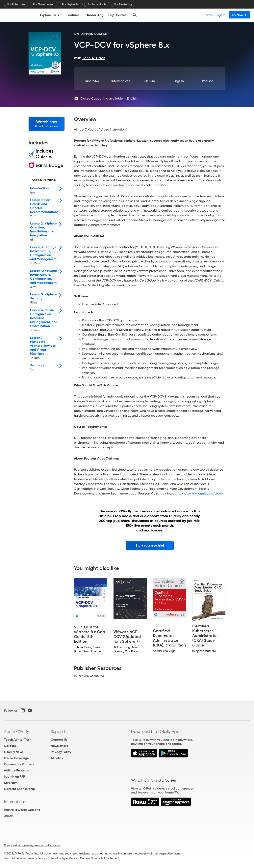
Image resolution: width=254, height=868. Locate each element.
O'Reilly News (14, 752)
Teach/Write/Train (18, 740)
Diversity (10, 783)
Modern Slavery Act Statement (100, 858)
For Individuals (97, 4)
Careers (10, 746)
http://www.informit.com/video (200, 493)
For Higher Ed (71, 4)
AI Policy (57, 758)
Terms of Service (14, 858)
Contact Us (59, 740)
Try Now (239, 15)
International (16, 802)
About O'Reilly (16, 732)
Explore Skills (51, 15)
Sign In (221, 15)
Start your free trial (150, 545)
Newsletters (59, 746)
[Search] (135, 15)
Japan (9, 816)
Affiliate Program (17, 770)
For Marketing (123, 4)
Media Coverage (16, 758)
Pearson (208, 81)
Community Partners (19, 764)
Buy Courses (117, 15)
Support (58, 732)
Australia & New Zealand (22, 810)
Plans (209, 15)
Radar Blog (95, 15)
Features (75, 15)
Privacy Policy (61, 752)
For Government (43, 4)
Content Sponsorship (19, 789)
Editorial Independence (62, 858)
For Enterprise (16, 4)
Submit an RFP (14, 777)
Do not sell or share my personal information (32, 845)
